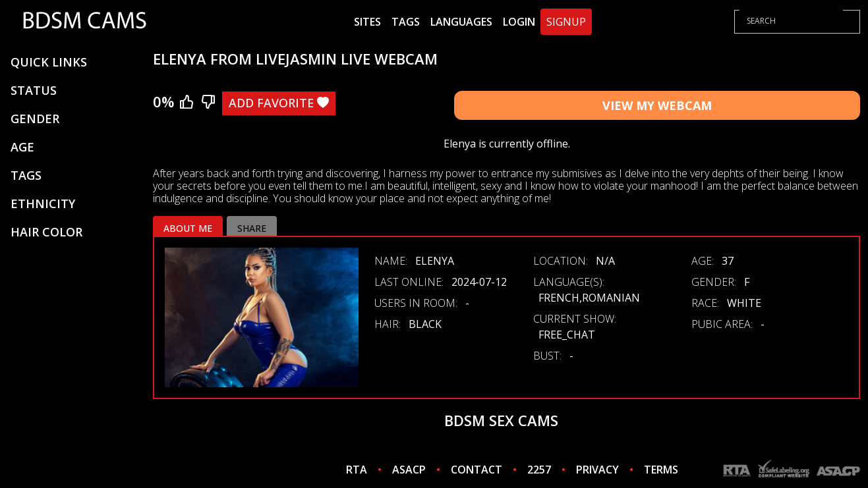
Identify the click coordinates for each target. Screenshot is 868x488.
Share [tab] (252, 228)
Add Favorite (279, 103)
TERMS (661, 470)
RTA (357, 470)
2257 (539, 470)
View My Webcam (657, 105)
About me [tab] (188, 228)
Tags (406, 22)
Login (519, 22)
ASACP (409, 470)
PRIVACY (597, 470)
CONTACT (477, 470)
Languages (461, 22)
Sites (367, 22)
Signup (566, 22)
